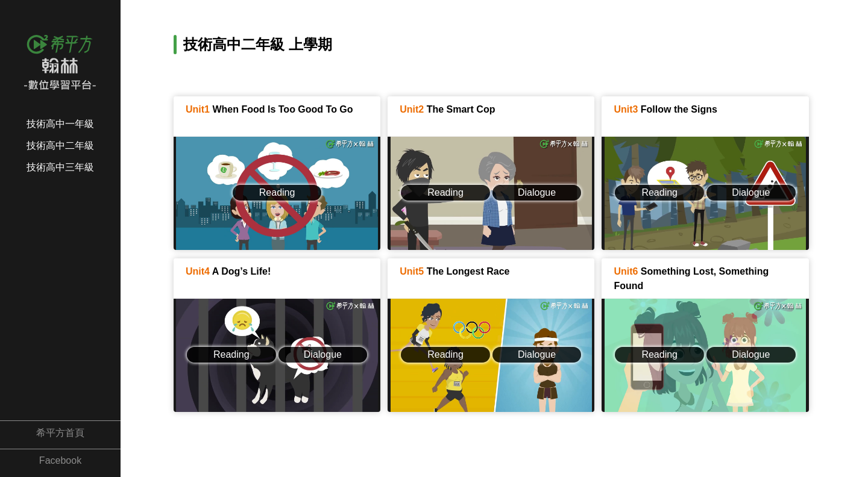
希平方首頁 (60, 433)
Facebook (60, 460)
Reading (277, 192)
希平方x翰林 (60, 51)
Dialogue (537, 192)
